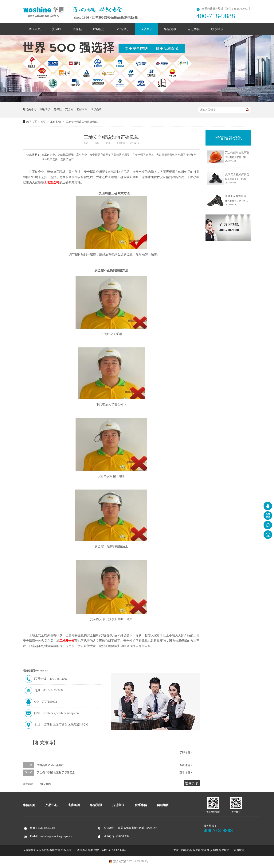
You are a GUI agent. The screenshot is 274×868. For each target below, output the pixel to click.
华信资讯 (170, 29)
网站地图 (163, 805)
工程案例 (56, 122)
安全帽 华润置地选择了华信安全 (56, 772)
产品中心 (123, 29)
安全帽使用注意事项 (237, 152)
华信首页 (35, 29)
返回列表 (192, 783)
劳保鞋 (77, 29)
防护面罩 (96, 109)
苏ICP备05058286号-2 (114, 850)
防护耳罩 (82, 109)
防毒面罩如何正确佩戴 (50, 765)
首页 (43, 122)
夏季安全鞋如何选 (236, 196)
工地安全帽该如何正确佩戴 (82, 122)
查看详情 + (186, 765)
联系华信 (217, 29)
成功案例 (147, 29)
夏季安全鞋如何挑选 (237, 174)
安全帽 (57, 29)
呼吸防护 (99, 29)
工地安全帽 (52, 182)
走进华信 (194, 29)
